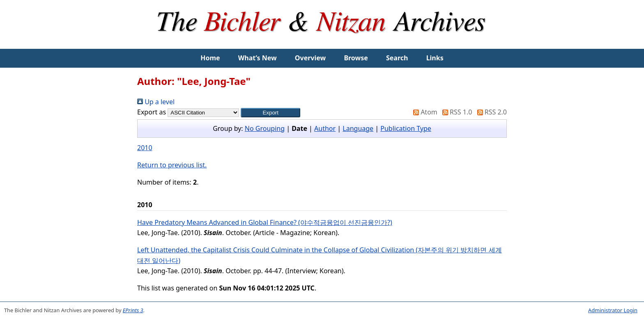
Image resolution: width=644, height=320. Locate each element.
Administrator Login (613, 310)
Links (435, 58)
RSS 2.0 (490, 112)
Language (358, 128)
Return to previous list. (172, 165)
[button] (270, 113)
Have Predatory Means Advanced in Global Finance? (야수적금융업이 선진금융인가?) (265, 222)
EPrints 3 (133, 310)
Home (210, 58)
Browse (356, 58)
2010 (145, 148)
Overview (310, 58)
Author (325, 128)
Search (397, 58)
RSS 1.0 (455, 112)
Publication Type (406, 128)
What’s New (258, 58)
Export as (152, 112)
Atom (424, 112)
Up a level (156, 102)
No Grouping (265, 128)
